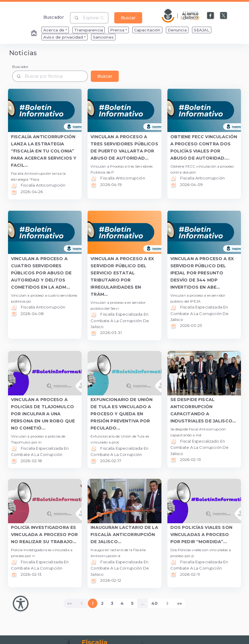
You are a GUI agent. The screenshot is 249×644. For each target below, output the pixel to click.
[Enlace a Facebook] (211, 16)
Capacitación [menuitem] (147, 30)
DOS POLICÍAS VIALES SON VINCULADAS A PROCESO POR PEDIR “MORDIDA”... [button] (201, 535)
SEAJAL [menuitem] (202, 30)
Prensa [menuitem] (117, 30)
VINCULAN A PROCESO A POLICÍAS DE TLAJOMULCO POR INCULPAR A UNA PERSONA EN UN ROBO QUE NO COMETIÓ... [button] (43, 414)
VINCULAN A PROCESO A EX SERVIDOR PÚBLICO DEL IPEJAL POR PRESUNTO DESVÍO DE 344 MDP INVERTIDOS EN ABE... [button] (202, 273)
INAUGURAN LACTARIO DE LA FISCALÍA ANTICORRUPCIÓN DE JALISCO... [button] (124, 535)
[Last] (180, 603)
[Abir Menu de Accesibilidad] (21, 604)
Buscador (54, 17)
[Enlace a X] (224, 16)
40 (154, 603)
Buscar (128, 18)
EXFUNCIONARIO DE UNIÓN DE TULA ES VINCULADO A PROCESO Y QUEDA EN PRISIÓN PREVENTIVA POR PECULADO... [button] (122, 414)
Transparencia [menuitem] (89, 30)
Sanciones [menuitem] (103, 37)
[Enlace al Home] (34, 34)
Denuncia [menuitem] (177, 30)
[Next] (167, 603)
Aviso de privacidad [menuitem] (63, 37)
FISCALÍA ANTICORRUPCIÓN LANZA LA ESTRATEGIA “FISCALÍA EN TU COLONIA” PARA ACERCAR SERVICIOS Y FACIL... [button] (44, 151)
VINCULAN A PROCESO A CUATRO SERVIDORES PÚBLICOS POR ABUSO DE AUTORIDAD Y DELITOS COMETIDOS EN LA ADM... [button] (41, 273)
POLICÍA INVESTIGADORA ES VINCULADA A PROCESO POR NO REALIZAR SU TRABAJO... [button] (44, 535)
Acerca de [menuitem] (54, 30)
